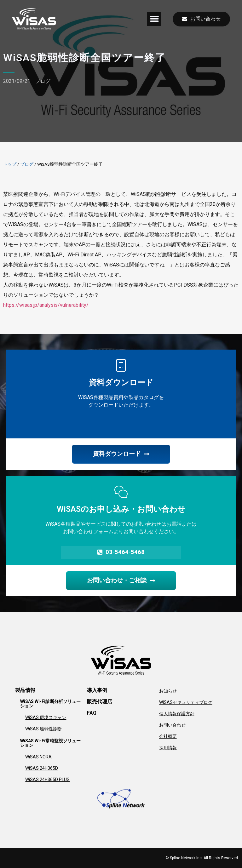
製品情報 (25, 691)
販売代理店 (100, 702)
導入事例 (97, 691)
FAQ (92, 713)
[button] (154, 19)
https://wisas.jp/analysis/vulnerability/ (46, 305)
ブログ (43, 81)
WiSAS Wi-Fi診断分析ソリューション (50, 704)
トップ (10, 164)
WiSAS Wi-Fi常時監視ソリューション (50, 743)
